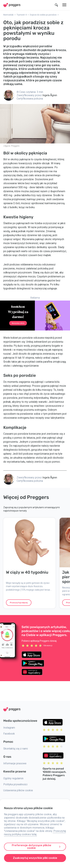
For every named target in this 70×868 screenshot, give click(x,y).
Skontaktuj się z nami (16, 749)
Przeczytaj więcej (19, 603)
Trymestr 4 (22, 15)
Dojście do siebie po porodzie (43, 15)
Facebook (9, 734)
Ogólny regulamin (13, 778)
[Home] (12, 5)
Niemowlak (8, 15)
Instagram (9, 728)
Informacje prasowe (15, 763)
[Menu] (64, 5)
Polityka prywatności (15, 784)
